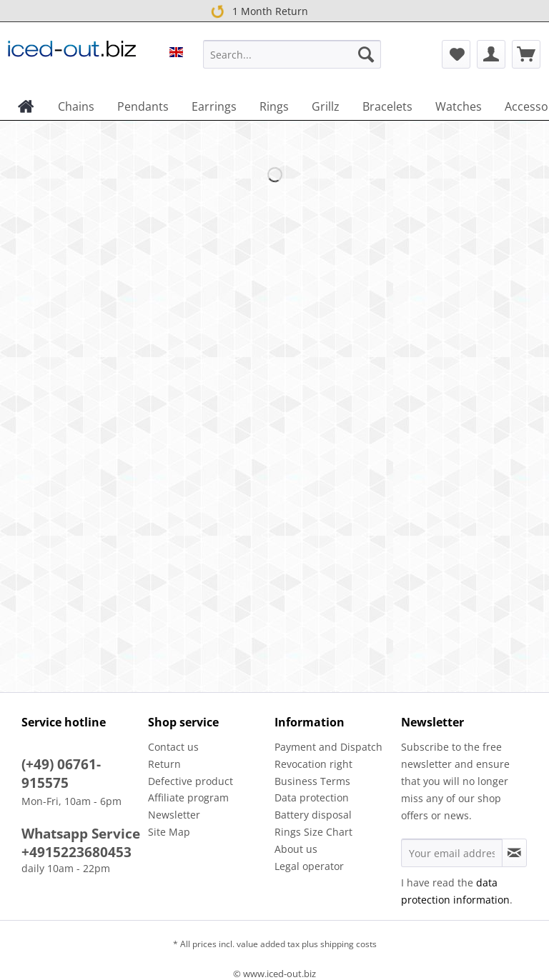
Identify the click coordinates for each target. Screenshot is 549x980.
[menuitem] (292, 61)
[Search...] (292, 54)
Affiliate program (188, 797)
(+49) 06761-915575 (61, 774)
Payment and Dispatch (328, 747)
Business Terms (312, 781)
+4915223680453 (76, 852)
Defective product (191, 781)
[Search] (366, 54)
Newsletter (174, 815)
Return (164, 764)
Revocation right (313, 764)
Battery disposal (313, 815)
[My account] (491, 54)
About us (296, 849)
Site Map (169, 832)
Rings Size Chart (313, 832)
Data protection (312, 797)
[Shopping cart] (526, 54)
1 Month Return (257, 10)
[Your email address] (452, 853)
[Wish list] (456, 54)
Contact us (173, 747)
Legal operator (309, 866)
